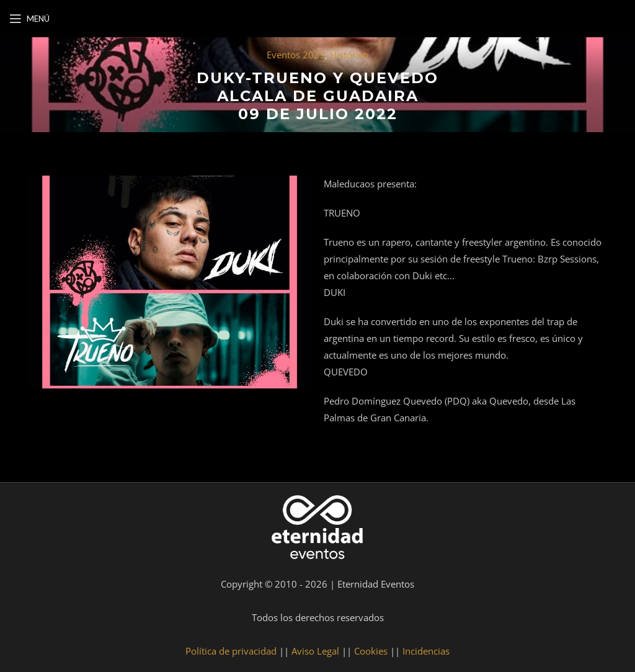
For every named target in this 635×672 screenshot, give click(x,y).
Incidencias (426, 651)
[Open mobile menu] (29, 19)
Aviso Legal (315, 651)
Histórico (349, 55)
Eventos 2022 (296, 55)
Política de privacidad (231, 651)
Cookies (371, 651)
